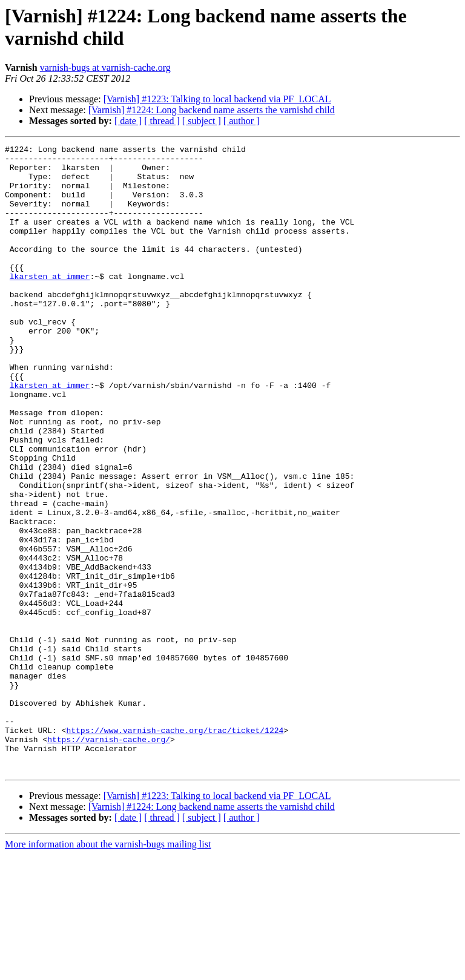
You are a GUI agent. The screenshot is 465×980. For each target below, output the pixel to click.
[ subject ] (202, 121)
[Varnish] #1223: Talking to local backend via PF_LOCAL (217, 99)
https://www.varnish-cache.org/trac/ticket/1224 (175, 848)
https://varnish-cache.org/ (109, 859)
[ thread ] (162, 121)
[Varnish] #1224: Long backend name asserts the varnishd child (212, 110)
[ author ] (242, 121)
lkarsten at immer (50, 303)
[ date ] (128, 121)
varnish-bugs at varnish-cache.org (105, 67)
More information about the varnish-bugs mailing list (108, 969)
